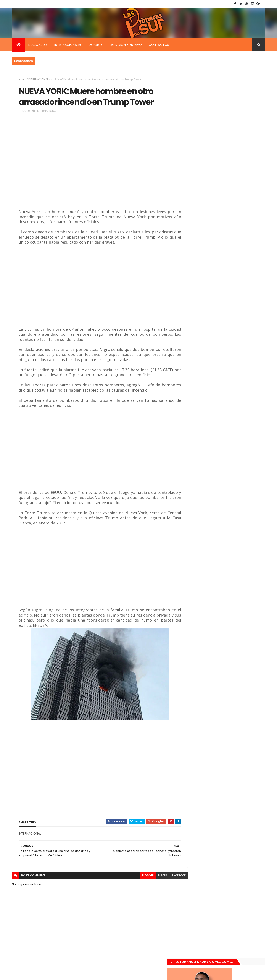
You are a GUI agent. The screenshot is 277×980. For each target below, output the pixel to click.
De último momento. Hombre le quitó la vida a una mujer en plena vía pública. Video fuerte (235, 410)
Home (22, 79)
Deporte (96, 45)
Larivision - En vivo (126, 45)
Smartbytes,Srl (45, 974)
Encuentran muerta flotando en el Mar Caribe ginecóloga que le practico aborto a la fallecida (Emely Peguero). (234, 383)
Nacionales (38, 45)
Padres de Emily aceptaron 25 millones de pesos (234, 455)
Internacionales (68, 45)
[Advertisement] (81, 166)
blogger (138, 877)
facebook (169, 877)
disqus (153, 877)
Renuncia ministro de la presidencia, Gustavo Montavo (233, 432)
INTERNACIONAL (38, 79)
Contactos (159, 45)
